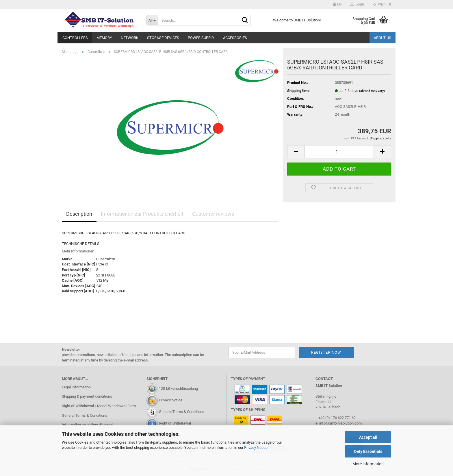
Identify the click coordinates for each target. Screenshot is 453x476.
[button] (337, 4)
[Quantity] (339, 152)
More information (368, 464)
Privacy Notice (256, 448)
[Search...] (152, 20)
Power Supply (201, 38)
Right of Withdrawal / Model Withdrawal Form (99, 406)
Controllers (75, 38)
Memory (104, 38)
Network (130, 38)
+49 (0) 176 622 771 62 (337, 418)
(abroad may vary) (372, 91)
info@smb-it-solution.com (340, 423)
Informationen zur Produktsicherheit (142, 214)
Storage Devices (163, 38)
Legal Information (76, 387)
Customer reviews (213, 214)
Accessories (235, 38)
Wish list (382, 4)
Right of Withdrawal (175, 423)
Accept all (368, 437)
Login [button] (357, 4)
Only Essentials (368, 451)
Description (79, 214)
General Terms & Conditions (85, 415)
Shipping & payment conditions (87, 396)
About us (383, 38)
